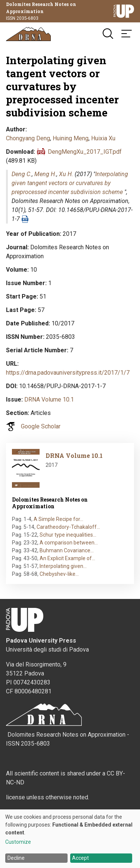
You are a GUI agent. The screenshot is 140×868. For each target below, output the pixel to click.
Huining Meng (71, 138)
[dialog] (70, 839)
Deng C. (22, 174)
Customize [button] (18, 842)
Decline (16, 858)
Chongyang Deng (28, 138)
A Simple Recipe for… (58, 519)
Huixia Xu (103, 138)
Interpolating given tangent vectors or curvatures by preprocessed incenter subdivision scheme (70, 183)
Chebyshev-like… (59, 574)
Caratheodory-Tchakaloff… (68, 527)
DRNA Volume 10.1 (49, 399)
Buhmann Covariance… (67, 550)
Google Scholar (41, 426)
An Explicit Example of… (67, 558)
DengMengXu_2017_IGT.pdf (85, 152)
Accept (80, 858)
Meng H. (45, 174)
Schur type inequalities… (68, 535)
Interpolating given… (63, 566)
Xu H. (66, 174)
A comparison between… (69, 543)
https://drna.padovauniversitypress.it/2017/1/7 (68, 373)
